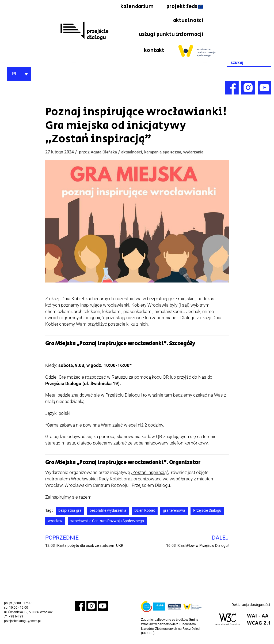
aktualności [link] (188, 21)
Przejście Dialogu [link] (207, 512)
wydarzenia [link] (200, 153)
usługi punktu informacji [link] (171, 35)
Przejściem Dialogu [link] (151, 486)
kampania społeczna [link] (167, 153)
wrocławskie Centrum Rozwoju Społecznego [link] (107, 522)
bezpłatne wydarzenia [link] (108, 512)
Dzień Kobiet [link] (145, 512)
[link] (84, 31)
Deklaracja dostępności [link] (251, 606)
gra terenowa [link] (174, 512)
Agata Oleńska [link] (105, 153)
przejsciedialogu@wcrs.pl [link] (22, 622)
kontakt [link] (154, 51)
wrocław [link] (55, 522)
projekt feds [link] (140, 21)
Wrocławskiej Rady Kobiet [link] (97, 480)
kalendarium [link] (187, 7)
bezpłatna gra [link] (70, 512)
